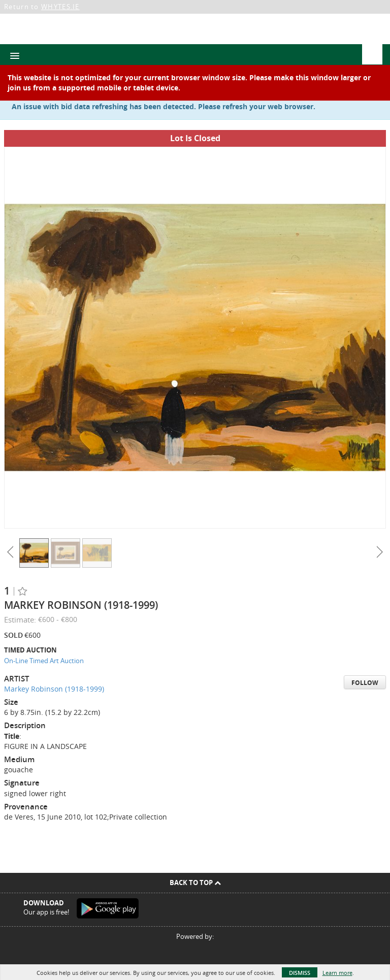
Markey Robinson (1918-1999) (54, 689)
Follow (365, 683)
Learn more (337, 973)
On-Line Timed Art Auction (44, 661)
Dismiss (300, 973)
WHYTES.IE (60, 7)
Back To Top (195, 883)
